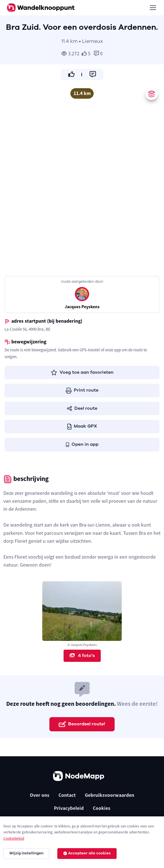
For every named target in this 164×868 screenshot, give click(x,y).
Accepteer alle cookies (87, 853)
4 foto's (82, 656)
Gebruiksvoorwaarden (110, 795)
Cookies (102, 808)
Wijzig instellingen (26, 853)
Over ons (40, 795)
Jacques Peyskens (82, 307)
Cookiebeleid (14, 838)
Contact (67, 795)
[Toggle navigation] (153, 8)
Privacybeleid (69, 808)
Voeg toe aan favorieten (82, 372)
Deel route (82, 408)
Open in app (82, 444)
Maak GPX (82, 426)
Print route (82, 390)
